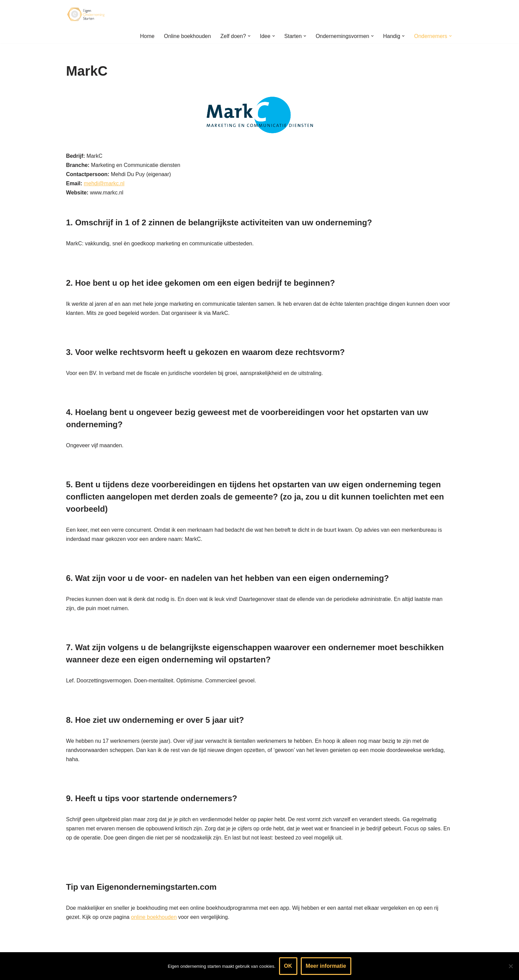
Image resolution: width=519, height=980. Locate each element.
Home (146, 36)
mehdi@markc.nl (104, 184)
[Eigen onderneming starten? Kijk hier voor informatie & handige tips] (87, 14)
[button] (248, 36)
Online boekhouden (187, 36)
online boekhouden (154, 919)
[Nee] (511, 966)
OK (288, 966)
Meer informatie (326, 966)
